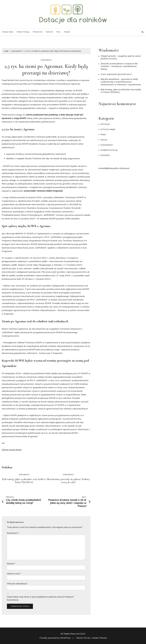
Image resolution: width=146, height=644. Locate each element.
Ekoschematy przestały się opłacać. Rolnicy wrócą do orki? (68, 481)
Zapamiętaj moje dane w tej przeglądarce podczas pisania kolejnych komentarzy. (40, 598)
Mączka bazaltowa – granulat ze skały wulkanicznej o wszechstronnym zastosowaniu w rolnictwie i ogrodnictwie (121, 82)
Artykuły (67, 32)
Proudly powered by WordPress (55, 638)
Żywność (49, 32)
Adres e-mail (14, 574)
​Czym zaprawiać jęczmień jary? (116, 74)
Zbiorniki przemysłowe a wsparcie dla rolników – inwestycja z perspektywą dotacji (119, 66)
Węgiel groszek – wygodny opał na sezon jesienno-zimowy (121, 57)
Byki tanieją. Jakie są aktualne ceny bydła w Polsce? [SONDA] (24, 481)
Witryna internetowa (17, 584)
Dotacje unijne (8, 32)
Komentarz (13, 533)
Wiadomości (38, 32)
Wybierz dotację (23, 32)
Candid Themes (99, 638)
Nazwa (11, 564)
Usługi (104, 140)
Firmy (58, 32)
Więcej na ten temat (12, 450)
